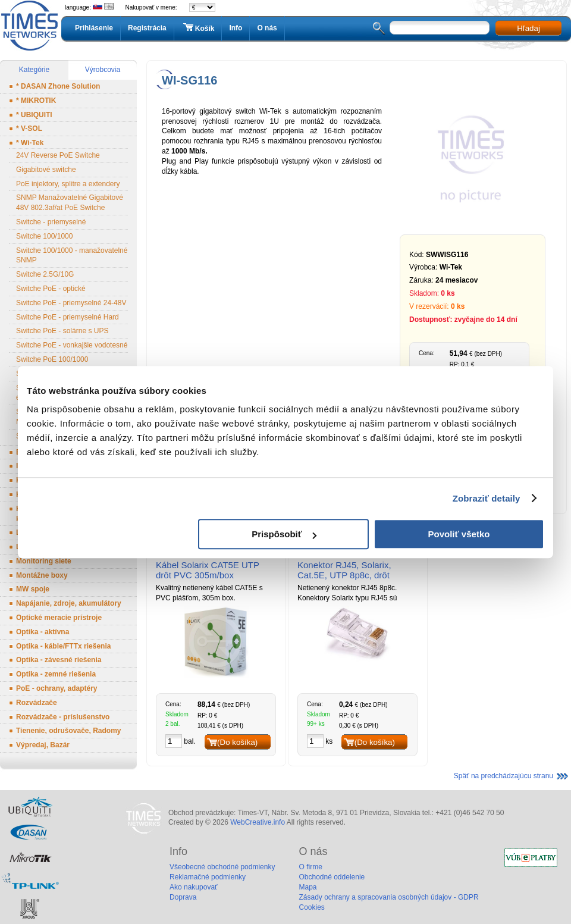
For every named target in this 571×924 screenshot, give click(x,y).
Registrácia (147, 28)
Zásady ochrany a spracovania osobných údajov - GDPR (388, 897)
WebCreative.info (258, 822)
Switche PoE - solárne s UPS (62, 331)
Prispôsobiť (284, 534)
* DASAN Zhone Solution (58, 86)
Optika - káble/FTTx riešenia (63, 646)
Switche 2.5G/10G (45, 274)
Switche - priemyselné (51, 222)
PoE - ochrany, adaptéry (57, 688)
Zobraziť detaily (487, 498)
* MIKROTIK (36, 101)
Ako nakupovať (194, 887)
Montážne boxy (42, 575)
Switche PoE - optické (51, 289)
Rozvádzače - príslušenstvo (63, 717)
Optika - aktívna (43, 632)
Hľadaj (528, 28)
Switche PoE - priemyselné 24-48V (71, 303)
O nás (267, 28)
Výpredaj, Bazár (43, 745)
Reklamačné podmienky (208, 877)
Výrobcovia (103, 70)
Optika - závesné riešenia (59, 660)
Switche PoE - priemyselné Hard (68, 317)
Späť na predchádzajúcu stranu (503, 776)
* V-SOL (29, 129)
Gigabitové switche (46, 170)
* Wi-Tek (30, 143)
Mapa (308, 887)
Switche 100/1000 (44, 236)
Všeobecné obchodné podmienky (222, 867)
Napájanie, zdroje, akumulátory (69, 603)
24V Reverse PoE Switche (58, 155)
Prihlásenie (94, 28)
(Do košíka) (237, 742)
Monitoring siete (44, 561)
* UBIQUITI (34, 115)
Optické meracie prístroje (59, 618)
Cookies (311, 907)
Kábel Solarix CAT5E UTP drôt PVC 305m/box (208, 570)
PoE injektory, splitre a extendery (68, 184)
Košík (198, 28)
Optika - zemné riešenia (56, 674)
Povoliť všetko (459, 534)
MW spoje (33, 589)
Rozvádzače (37, 703)
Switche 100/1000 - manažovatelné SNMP (72, 256)
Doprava (183, 897)
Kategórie (34, 70)
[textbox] (440, 28)
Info (236, 28)
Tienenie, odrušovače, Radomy (69, 731)
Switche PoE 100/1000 (52, 359)
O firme (310, 867)
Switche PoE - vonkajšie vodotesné (72, 345)
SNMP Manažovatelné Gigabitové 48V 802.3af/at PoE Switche (70, 203)
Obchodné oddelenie (332, 877)
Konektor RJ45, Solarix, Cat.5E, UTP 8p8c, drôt (344, 570)
